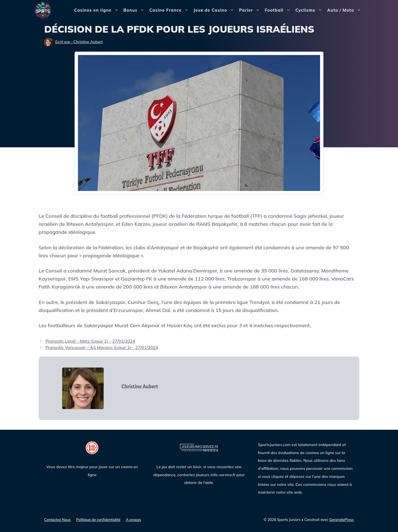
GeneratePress (341, 520)
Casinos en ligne (97, 10)
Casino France (170, 10)
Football (279, 10)
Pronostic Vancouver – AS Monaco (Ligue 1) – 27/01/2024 (102, 348)
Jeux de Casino (215, 10)
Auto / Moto (345, 10)
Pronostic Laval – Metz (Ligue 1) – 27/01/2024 (90, 341)
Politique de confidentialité (98, 520)
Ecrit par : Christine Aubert (79, 42)
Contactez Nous (57, 520)
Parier (251, 10)
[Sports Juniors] (43, 10)
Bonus (135, 10)
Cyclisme (310, 10)
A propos (134, 520)
